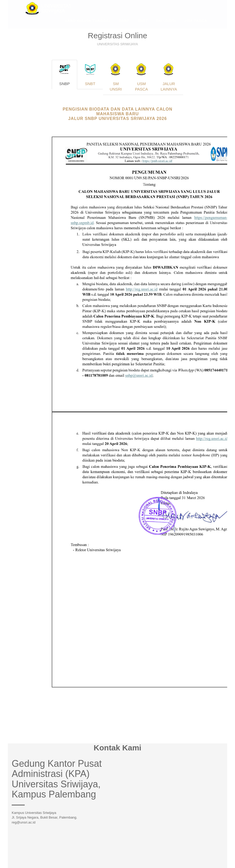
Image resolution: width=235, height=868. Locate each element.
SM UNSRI (166, 25)
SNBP (124, 25)
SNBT (143, 25)
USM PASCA (195, 25)
